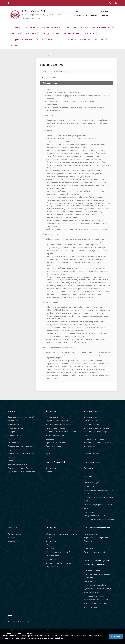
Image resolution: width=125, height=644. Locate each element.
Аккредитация (52, 417)
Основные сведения (92, 570)
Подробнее (58, 638)
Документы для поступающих (59, 424)
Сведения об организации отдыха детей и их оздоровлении (76, 40)
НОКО (56, 33)
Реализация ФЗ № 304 (18, 464)
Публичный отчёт (16, 428)
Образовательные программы (59, 545)
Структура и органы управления (97, 574)
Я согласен (116, 636)
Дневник (12, 537)
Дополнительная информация (59, 563)
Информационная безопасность (25, 40)
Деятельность (90, 581)
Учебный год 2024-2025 (18, 621)
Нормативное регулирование (96, 537)
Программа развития (55, 446)
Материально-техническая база (59, 552)
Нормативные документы (57, 421)
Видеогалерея (90, 450)
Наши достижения (16, 435)
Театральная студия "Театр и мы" (98, 442)
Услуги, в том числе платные (96, 603)
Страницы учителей (92, 453)
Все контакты (105, 19)
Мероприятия (14, 442)
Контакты (12, 457)
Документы (30, 27)
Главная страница (43, 55)
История (12, 431)
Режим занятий (52, 556)
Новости (12, 439)
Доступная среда (91, 607)
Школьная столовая (92, 424)
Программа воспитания (56, 442)
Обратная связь (53, 567)
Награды (50, 472)
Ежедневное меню (71, 33)
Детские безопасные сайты (95, 552)
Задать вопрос (80, 19)
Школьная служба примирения (96, 428)
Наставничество (53, 450)
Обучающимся (90, 545)
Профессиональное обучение (20, 468)
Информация (13, 424)
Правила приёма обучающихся (21, 446)
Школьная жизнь (50, 27)
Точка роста (89, 33)
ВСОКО (13, 46)
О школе (14, 27)
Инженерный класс (102, 27)
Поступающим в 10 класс (94, 516)
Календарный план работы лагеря (98, 585)
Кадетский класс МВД (75, 27)
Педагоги (50, 548)
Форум (46, 33)
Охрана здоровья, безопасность (22, 450)
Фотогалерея (89, 446)
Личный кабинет (91, 486)
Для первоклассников (93, 421)
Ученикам (14, 33)
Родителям (31, 33)
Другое (49, 453)
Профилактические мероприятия (22, 472)
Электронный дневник (93, 483)
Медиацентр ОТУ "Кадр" (94, 439)
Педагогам (88, 541)
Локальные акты (91, 534)
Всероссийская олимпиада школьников (100, 519)
